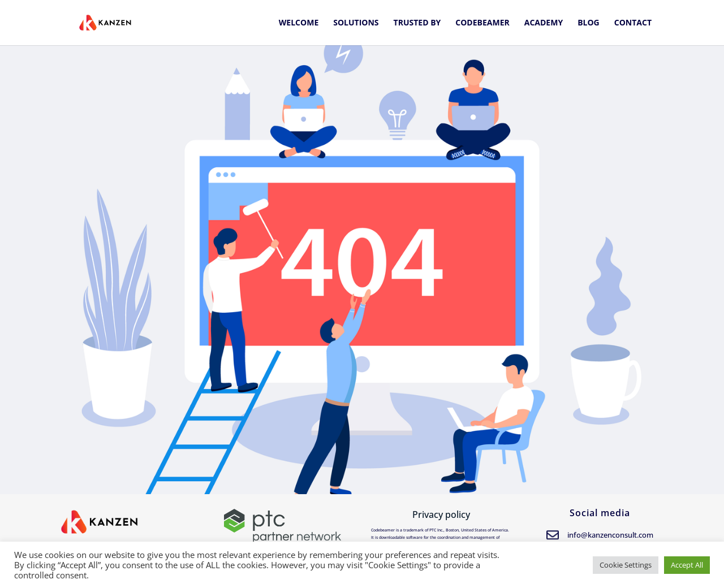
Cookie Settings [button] (626, 565)
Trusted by (417, 23)
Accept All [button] (687, 565)
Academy (544, 23)
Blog (589, 23)
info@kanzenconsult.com (610, 535)
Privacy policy (441, 514)
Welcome (299, 23)
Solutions (356, 23)
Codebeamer (482, 23)
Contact (633, 23)
